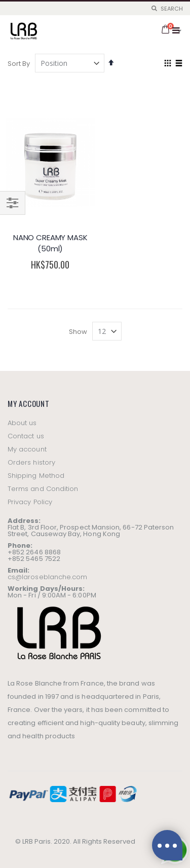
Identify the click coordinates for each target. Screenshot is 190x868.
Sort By (19, 64)
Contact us (26, 436)
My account (27, 449)
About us (22, 423)
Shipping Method (36, 476)
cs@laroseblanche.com (47, 577)
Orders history (31, 462)
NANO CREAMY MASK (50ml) (50, 243)
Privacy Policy (30, 502)
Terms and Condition (43, 489)
